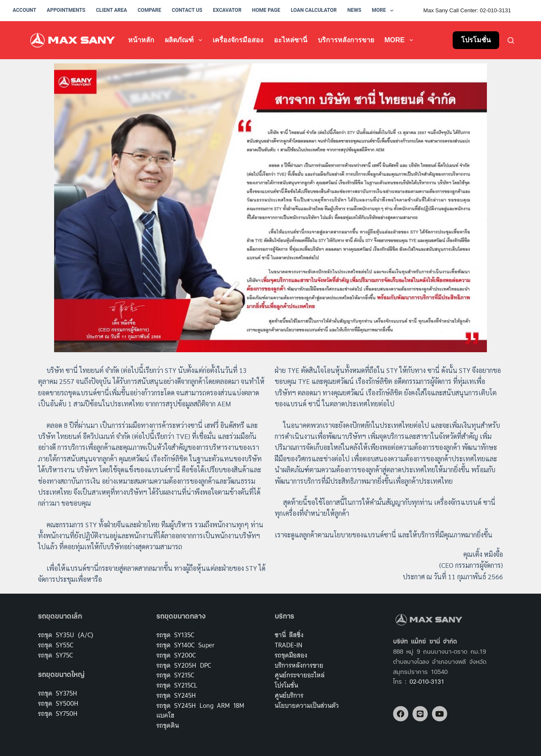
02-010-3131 (427, 682)
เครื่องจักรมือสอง (238, 40)
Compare (150, 10)
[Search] (511, 40)
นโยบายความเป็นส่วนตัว (307, 705)
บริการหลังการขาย (346, 40)
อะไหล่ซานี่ (291, 40)
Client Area (112, 10)
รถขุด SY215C (175, 675)
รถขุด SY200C (176, 655)
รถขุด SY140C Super (186, 645)
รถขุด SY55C (56, 645)
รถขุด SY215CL (177, 685)
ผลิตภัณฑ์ (185, 40)
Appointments (66, 10)
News (354, 10)
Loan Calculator (314, 10)
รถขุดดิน (168, 725)
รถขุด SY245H (176, 695)
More (385, 11)
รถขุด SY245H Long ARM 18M (200, 705)
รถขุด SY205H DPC (184, 665)
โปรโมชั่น (476, 40)
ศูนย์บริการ (289, 695)
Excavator (227, 10)
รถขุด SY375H (57, 693)
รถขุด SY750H (58, 714)
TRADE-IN (288, 645)
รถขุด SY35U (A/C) (66, 635)
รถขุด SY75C (55, 655)
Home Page (266, 10)
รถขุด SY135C (175, 635)
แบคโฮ (165, 715)
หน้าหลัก (141, 40)
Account (25, 10)
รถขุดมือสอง (291, 655)
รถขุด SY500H (58, 703)
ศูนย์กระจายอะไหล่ (300, 675)
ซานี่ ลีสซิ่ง (289, 635)
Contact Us (187, 10)
